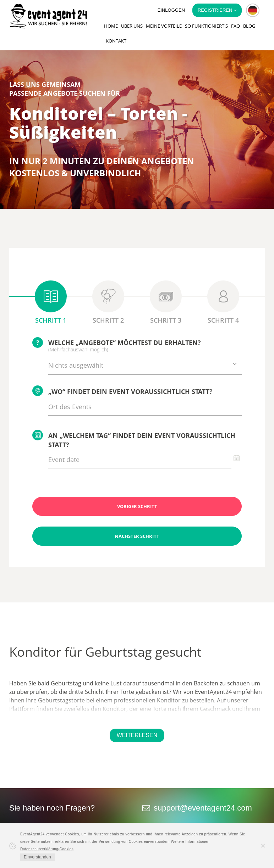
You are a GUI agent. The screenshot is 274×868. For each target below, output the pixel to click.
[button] (253, 10)
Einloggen (171, 10)
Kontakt (116, 41)
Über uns (132, 26)
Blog (249, 26)
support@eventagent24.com (203, 808)
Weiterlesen (137, 735)
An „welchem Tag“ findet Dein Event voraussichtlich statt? (134, 439)
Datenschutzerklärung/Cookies (47, 849)
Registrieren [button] (217, 10)
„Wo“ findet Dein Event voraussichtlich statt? (122, 391)
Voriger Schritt (137, 506)
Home (111, 26)
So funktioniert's (206, 26)
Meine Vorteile (164, 26)
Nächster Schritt (137, 536)
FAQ (235, 26)
